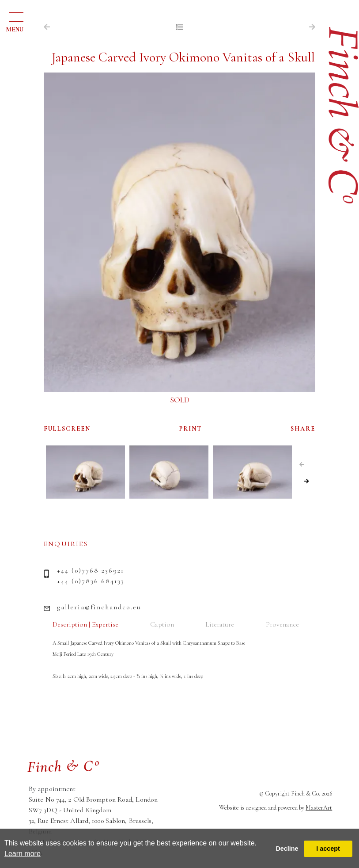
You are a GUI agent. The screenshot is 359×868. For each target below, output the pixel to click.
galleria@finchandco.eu (99, 607)
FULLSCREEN (67, 429)
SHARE (303, 429)
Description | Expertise (85, 624)
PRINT (191, 429)
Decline (287, 849)
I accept (328, 849)
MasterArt (319, 808)
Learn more (23, 854)
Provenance (282, 624)
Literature (220, 624)
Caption (162, 624)
